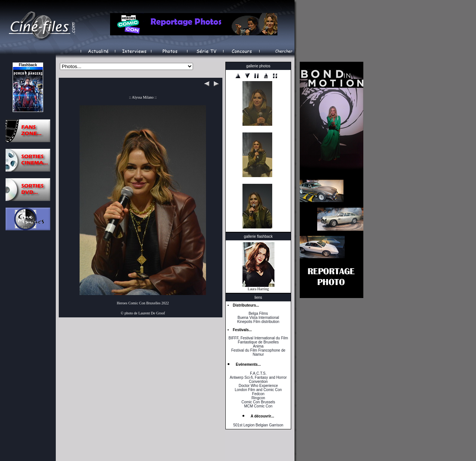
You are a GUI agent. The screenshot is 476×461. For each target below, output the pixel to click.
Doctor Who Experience (258, 386)
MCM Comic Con (258, 406)
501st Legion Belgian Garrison (258, 425)
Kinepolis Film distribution (258, 322)
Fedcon (258, 394)
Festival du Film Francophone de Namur (258, 352)
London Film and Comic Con (258, 390)
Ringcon (258, 398)
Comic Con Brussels (258, 402)
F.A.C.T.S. (258, 373)
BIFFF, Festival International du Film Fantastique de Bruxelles (258, 340)
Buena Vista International (258, 318)
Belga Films (258, 313)
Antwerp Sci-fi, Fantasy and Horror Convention (258, 380)
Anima (258, 346)
